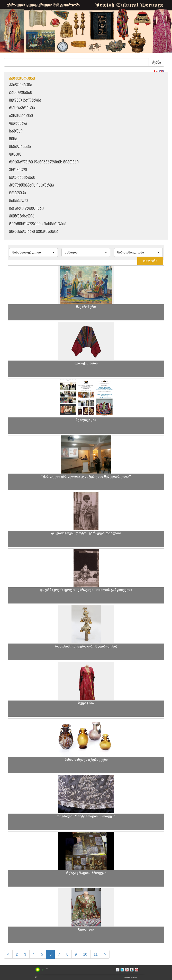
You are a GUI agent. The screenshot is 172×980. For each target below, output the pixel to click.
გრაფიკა (17, 193)
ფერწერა (18, 124)
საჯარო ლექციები (26, 209)
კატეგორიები (22, 79)
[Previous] (8, 954)
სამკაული (18, 201)
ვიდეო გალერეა (25, 100)
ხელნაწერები (22, 178)
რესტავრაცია (22, 108)
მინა (13, 139)
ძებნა (156, 62)
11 (96, 954)
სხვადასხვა (20, 147)
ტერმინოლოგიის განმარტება (38, 224)
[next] (105, 954)
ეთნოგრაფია (22, 216)
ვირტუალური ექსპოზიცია (34, 232)
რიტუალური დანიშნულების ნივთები (44, 162)
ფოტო (15, 155)
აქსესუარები (21, 116)
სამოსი (16, 131)
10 (85, 954)
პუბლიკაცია (21, 85)
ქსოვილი (18, 170)
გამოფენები (21, 93)
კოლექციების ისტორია (31, 185)
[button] (33, 252)
